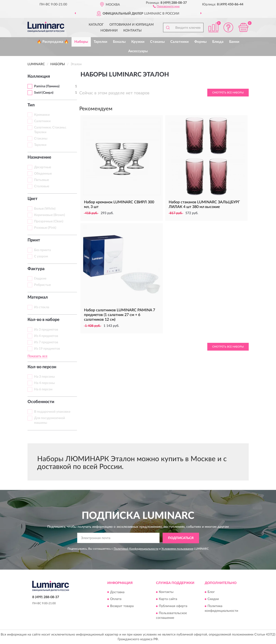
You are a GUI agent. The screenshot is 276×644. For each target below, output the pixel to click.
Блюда (218, 42)
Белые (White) (45, 209)
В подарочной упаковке (52, 412)
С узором (41, 256)
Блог (211, 592)
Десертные (43, 167)
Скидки (213, 599)
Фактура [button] (36, 269)
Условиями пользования (177, 549)
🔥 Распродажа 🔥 (53, 42)
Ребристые (42, 285)
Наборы (81, 42)
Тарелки (100, 42)
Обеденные (43, 174)
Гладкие (40, 279)
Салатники (180, 42)
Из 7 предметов (46, 342)
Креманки (42, 115)
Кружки (138, 42)
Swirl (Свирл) (44, 93)
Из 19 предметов (47, 349)
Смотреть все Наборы (228, 93)
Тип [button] (31, 105)
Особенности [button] (41, 402)
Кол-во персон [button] (42, 367)
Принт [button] (34, 240)
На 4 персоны (44, 383)
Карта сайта (168, 599)
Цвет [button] (32, 199)
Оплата (116, 599)
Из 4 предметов (46, 336)
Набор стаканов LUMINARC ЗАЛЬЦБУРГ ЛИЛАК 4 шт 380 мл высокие (204, 204)
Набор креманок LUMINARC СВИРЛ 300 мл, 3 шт (119, 204)
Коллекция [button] (39, 76)
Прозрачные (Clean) (49, 221)
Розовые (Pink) (45, 228)
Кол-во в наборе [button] (44, 320)
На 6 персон (43, 389)
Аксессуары (138, 51)
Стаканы (157, 42)
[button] (166, 6)
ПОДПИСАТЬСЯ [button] (181, 538)
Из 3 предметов (46, 330)
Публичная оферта (173, 606)
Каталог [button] (96, 25)
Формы (200, 42)
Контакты (132, 31)
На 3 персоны (44, 377)
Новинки (109, 31)
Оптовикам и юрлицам (132, 25)
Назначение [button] (39, 157)
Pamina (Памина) (47, 86)
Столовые (42, 186)
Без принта (42, 250)
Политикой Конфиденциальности (136, 549)
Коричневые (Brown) (50, 215)
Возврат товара (122, 606)
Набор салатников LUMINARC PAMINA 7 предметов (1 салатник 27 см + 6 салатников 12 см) (120, 315)
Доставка (117, 592)
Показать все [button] (37, 356)
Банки (234, 42)
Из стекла (42, 307)
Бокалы (119, 42)
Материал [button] (38, 297)
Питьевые (42, 180)
